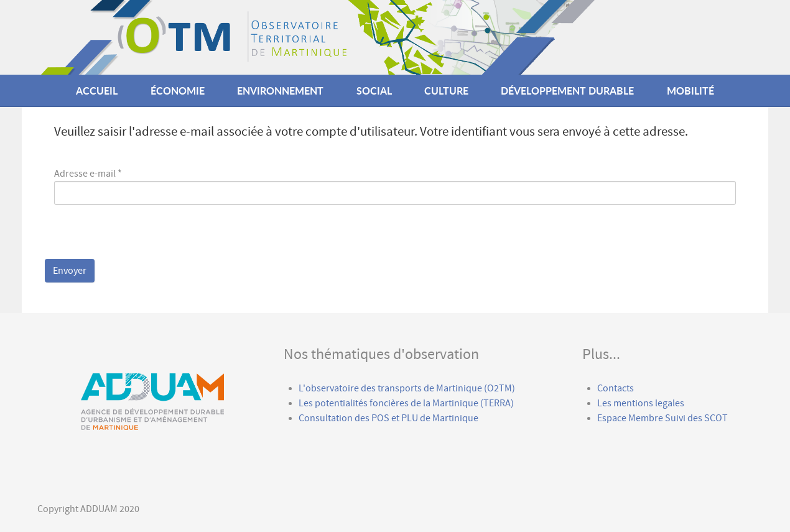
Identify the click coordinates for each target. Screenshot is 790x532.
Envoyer (70, 271)
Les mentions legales (641, 403)
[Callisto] (376, 37)
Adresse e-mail (88, 174)
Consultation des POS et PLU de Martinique (388, 418)
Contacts (616, 388)
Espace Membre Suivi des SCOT (663, 418)
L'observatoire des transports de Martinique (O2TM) (407, 388)
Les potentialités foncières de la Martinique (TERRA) (406, 403)
